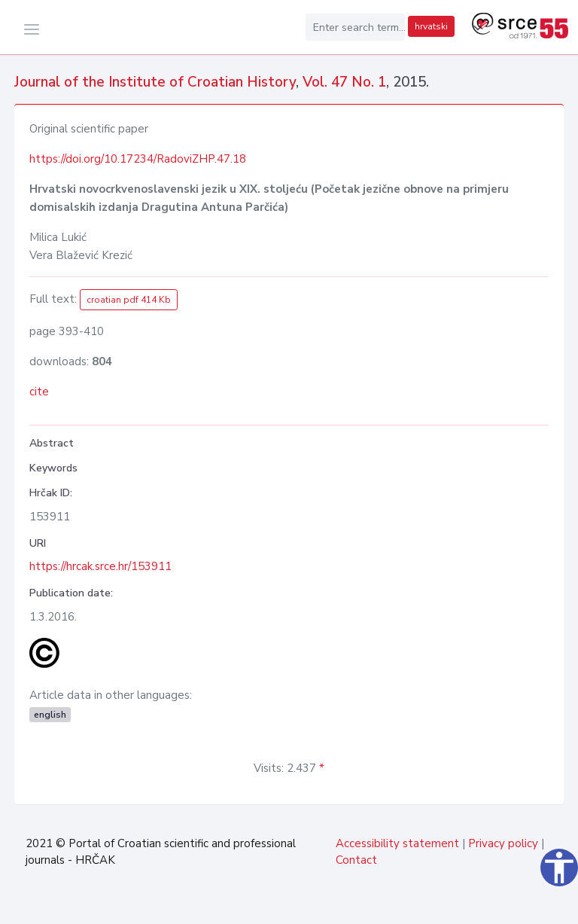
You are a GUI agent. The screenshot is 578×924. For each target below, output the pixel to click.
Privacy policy (503, 843)
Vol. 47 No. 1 (344, 82)
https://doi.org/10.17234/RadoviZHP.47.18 (138, 159)
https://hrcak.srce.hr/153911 (100, 566)
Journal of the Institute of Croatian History (155, 82)
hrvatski (431, 26)
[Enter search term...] (355, 27)
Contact (356, 860)
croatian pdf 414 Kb (129, 300)
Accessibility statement (397, 843)
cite (39, 392)
